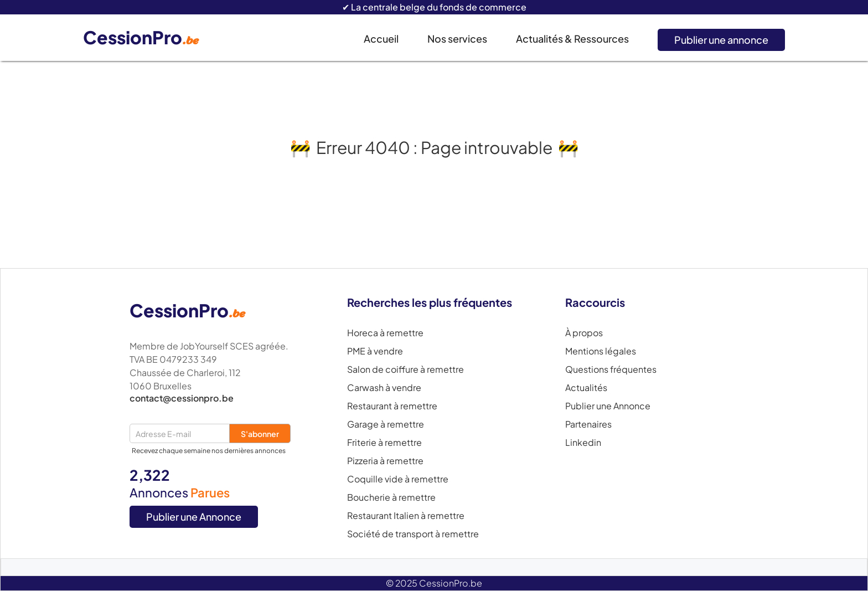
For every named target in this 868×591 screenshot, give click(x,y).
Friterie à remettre (384, 443)
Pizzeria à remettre (385, 461)
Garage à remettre (386, 424)
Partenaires (588, 424)
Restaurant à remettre (392, 406)
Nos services (457, 38)
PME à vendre (375, 351)
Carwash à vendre (384, 388)
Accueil (381, 38)
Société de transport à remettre (413, 534)
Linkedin (583, 443)
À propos (584, 333)
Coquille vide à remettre (398, 479)
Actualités (586, 388)
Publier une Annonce (194, 517)
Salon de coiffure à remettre (405, 369)
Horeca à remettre (385, 333)
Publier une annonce (721, 40)
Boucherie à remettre (391, 497)
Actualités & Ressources (572, 38)
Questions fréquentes (611, 369)
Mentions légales (601, 351)
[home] (149, 38)
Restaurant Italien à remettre (406, 516)
